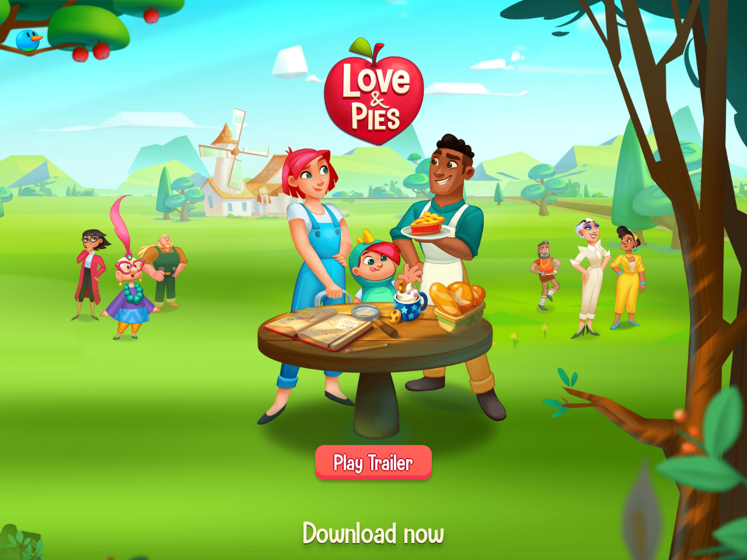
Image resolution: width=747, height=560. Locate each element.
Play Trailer (373, 463)
